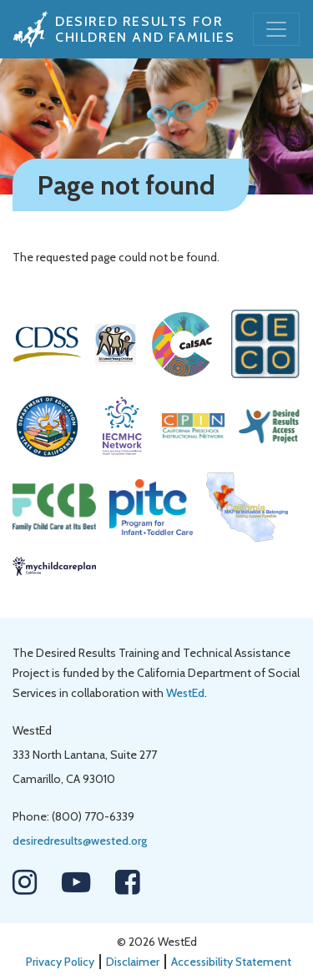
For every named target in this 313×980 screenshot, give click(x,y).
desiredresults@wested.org (80, 841)
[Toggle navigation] (276, 29)
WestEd (185, 693)
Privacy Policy (60, 962)
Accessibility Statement (231, 962)
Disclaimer (133, 962)
